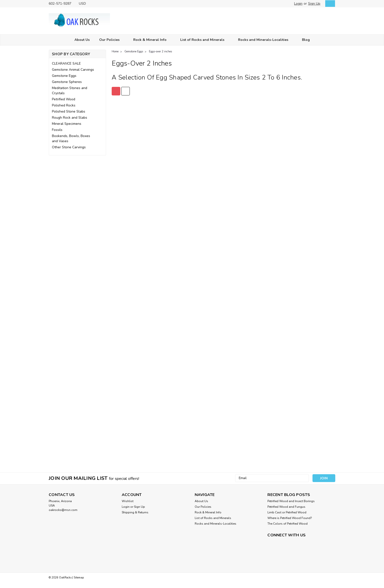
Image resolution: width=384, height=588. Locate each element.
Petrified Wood (64, 99)
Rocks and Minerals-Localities (265, 40)
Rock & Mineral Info (152, 40)
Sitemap (79, 578)
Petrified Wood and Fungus (286, 507)
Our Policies (111, 40)
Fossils (57, 130)
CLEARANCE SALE (66, 63)
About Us (82, 40)
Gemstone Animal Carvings (73, 70)
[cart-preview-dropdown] (329, 4)
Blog (306, 40)
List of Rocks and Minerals (204, 40)
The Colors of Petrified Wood (288, 524)
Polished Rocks (64, 105)
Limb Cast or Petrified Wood (287, 512)
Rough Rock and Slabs (70, 118)
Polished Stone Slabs (69, 111)
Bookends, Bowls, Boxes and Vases (71, 138)
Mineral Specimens (67, 124)
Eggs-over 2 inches (160, 52)
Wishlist (128, 501)
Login (298, 4)
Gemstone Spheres (67, 82)
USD (84, 4)
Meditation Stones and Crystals (70, 91)
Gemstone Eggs (64, 76)
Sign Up (314, 4)
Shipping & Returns (135, 512)
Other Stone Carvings (69, 147)
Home (115, 52)
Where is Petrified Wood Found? (290, 518)
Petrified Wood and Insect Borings (291, 501)
